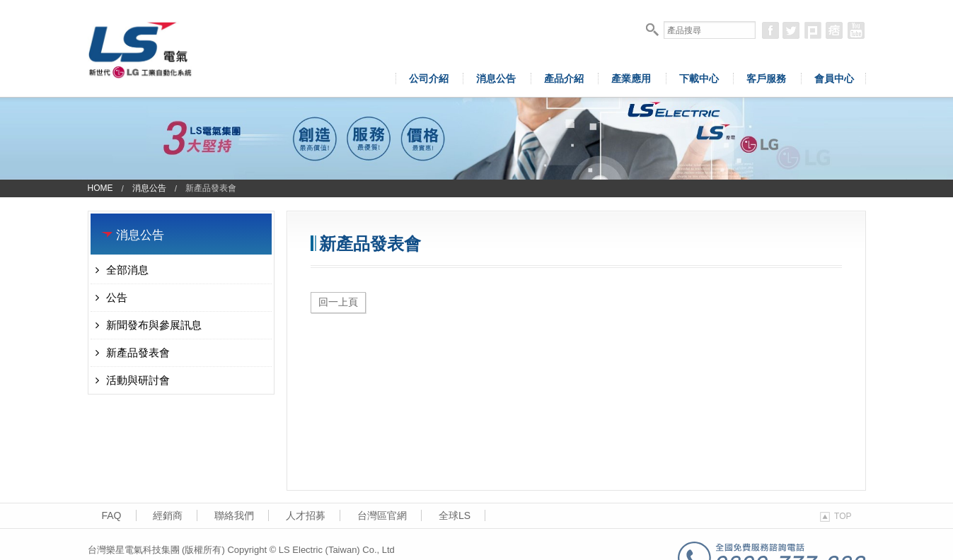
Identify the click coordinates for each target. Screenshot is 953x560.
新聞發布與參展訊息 (149, 325)
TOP (836, 516)
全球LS (455, 515)
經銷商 (168, 515)
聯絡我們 (234, 515)
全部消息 (122, 270)
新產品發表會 (133, 352)
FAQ (112, 515)
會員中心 (834, 78)
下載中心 (699, 78)
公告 (111, 297)
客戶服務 (766, 78)
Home (100, 188)
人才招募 (306, 515)
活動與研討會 (133, 380)
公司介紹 (429, 78)
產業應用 (631, 78)
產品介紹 (564, 78)
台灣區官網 (382, 515)
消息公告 (496, 78)
